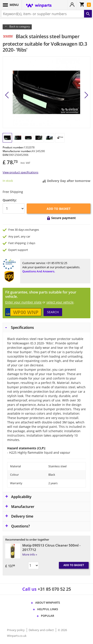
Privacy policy (16, 630)
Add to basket (59, 209)
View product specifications (20, 172)
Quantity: (10, 200)
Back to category (20, 26)
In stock (8, 181)
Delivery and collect (42, 630)
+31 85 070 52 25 (57, 263)
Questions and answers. (39, 271)
